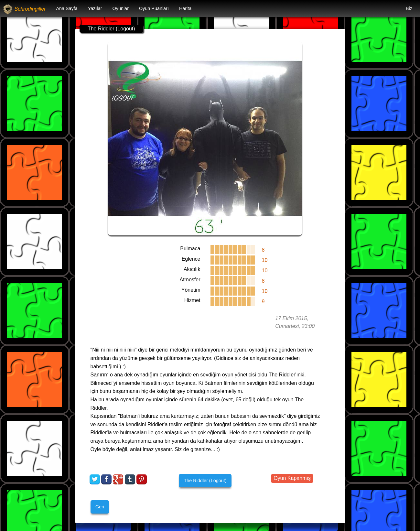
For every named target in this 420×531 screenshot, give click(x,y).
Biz (409, 8)
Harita (185, 8)
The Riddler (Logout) (205, 481)
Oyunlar (121, 8)
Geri (100, 507)
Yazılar (95, 8)
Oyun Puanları (154, 8)
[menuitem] (67, 9)
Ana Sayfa (67, 8)
